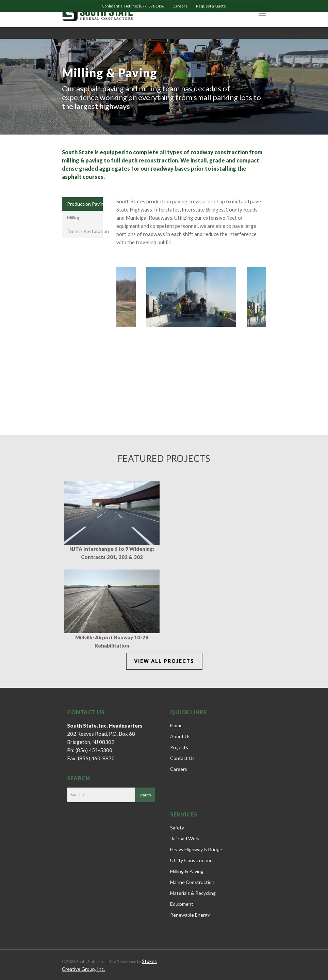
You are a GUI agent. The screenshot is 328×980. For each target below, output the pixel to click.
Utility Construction (191, 860)
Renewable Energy (190, 915)
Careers (180, 6)
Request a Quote (211, 6)
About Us (180, 736)
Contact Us (182, 758)
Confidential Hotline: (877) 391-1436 (133, 6)
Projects (179, 747)
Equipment (182, 904)
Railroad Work (185, 838)
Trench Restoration (85, 231)
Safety (177, 828)
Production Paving (85, 204)
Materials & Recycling (193, 893)
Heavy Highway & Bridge (196, 849)
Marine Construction (192, 882)
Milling (74, 217)
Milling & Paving (187, 871)
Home (176, 725)
